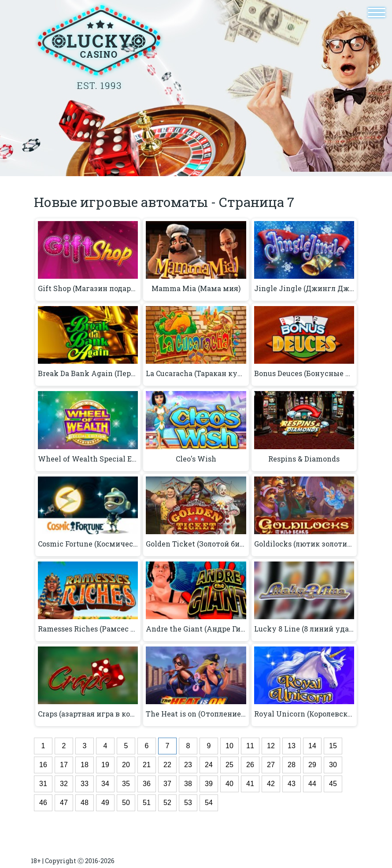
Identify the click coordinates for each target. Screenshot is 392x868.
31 (43, 784)
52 (167, 803)
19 (105, 765)
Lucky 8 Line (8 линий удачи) (304, 629)
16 (43, 765)
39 (209, 784)
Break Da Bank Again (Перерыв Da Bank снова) (88, 373)
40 (229, 784)
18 (85, 765)
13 (292, 746)
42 (271, 784)
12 (271, 746)
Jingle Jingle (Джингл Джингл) (304, 288)
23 (188, 765)
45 (333, 784)
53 (188, 803)
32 (64, 784)
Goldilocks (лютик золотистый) (304, 544)
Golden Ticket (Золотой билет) (196, 544)
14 (312, 746)
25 (229, 765)
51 (147, 803)
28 (292, 765)
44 (312, 784)
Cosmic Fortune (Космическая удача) (88, 544)
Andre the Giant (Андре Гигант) (196, 629)
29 (312, 765)
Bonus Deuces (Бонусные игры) (304, 373)
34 (105, 784)
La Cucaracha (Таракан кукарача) (196, 373)
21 (147, 765)
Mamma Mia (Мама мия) (196, 288)
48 (85, 803)
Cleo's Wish (196, 459)
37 (167, 784)
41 (250, 784)
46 (43, 803)
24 (209, 765)
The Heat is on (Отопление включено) (196, 714)
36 (147, 784)
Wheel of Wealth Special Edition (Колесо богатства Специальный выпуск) (88, 459)
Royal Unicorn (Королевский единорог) (304, 714)
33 (85, 784)
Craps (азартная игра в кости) (88, 714)
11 (250, 746)
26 (250, 765)
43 (292, 784)
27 (271, 765)
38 (188, 784)
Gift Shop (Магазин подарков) (88, 288)
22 (167, 765)
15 (333, 746)
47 (64, 803)
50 (126, 803)
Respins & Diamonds (304, 459)
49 (105, 803)
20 (126, 765)
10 (229, 746)
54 (209, 803)
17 (64, 765)
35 (126, 784)
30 (333, 765)
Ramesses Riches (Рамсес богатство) (88, 629)
